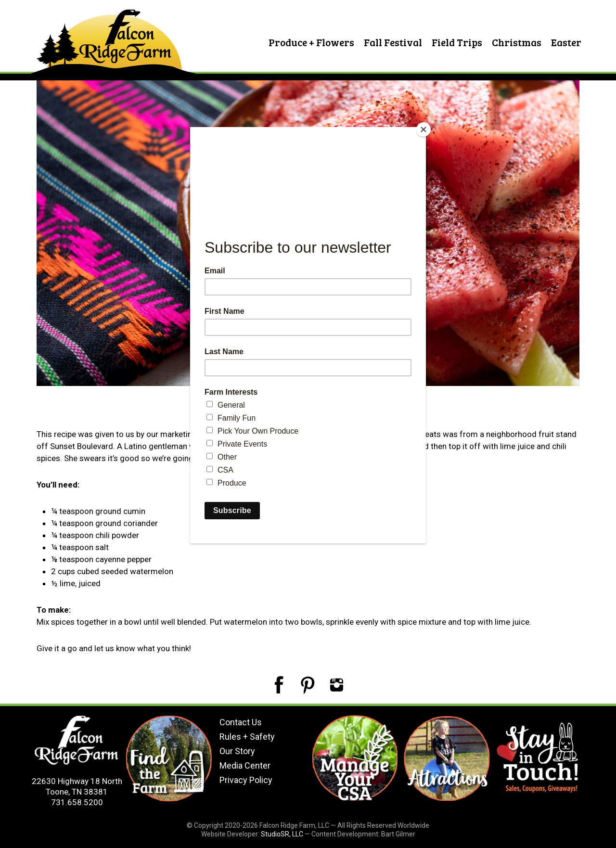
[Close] (423, 129)
